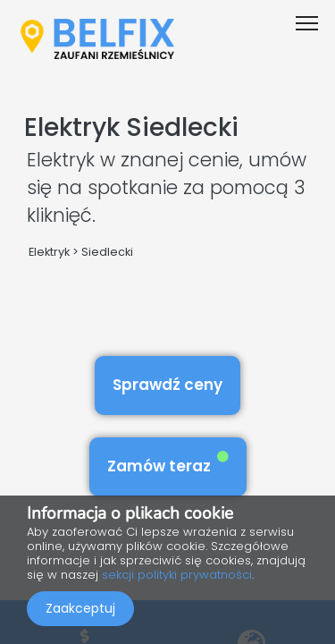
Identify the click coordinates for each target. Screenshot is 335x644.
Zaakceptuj (80, 608)
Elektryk (49, 252)
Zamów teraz (168, 464)
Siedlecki (107, 252)
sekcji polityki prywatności (177, 575)
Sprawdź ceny (167, 385)
